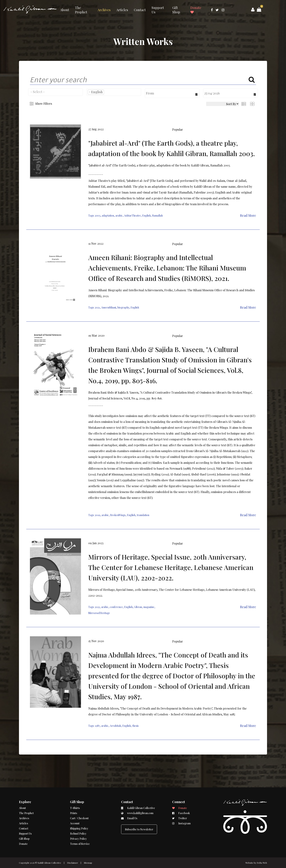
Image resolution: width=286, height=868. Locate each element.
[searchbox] (55, 92)
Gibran (138, 607)
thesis (135, 726)
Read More (248, 215)
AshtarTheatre (132, 216)
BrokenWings (118, 515)
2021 (97, 307)
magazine (149, 607)
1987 (97, 726)
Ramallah (157, 216)
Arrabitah (115, 726)
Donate (196, 10)
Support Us (158, 10)
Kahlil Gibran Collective (49, 863)
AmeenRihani (109, 307)
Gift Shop (176, 10)
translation (143, 515)
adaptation (108, 216)
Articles (122, 10)
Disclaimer (73, 863)
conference (116, 607)
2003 (98, 216)
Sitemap (88, 863)
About (65, 10)
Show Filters (44, 104)
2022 (97, 607)
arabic (119, 216)
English (146, 216)
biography (123, 307)
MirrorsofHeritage (99, 613)
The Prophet (81, 10)
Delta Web (262, 863)
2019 (97, 515)
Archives (104, 10)
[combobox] (55, 92)
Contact (140, 10)
